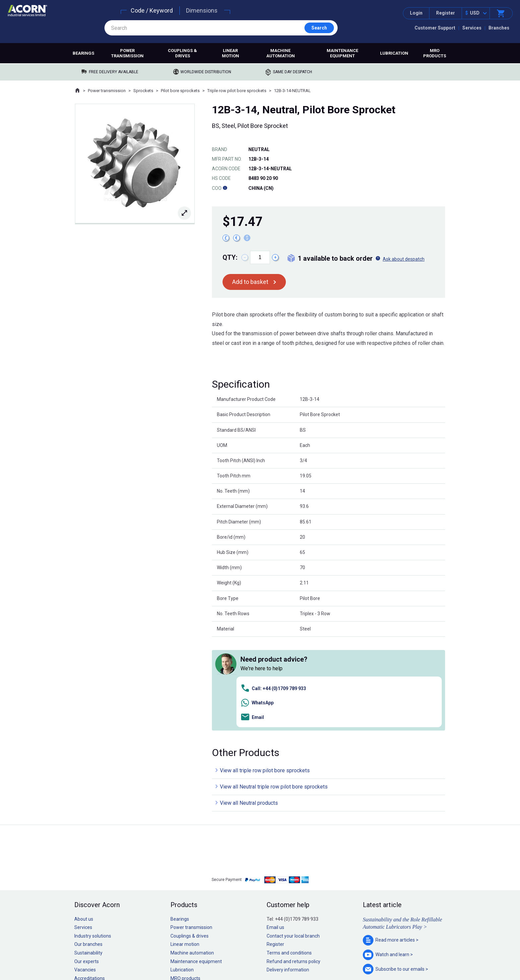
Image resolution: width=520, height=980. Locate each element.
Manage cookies (297, 955)
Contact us (467, 962)
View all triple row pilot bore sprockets (265, 677)
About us (84, 825)
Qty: (230, 257)
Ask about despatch (404, 259)
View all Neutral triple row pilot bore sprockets (274, 693)
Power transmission (127, 53)
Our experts (87, 868)
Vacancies (85, 876)
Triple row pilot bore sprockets (237, 91)
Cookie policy (266, 955)
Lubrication (394, 53)
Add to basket (250, 282)
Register (446, 13)
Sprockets (143, 91)
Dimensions (202, 10)
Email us (275, 834)
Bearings (83, 53)
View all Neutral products (249, 709)
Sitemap (215, 955)
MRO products (435, 53)
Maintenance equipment (342, 53)
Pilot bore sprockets (180, 91)
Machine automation (281, 53)
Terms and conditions (289, 859)
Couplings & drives (182, 53)
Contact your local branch (293, 842)
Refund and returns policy (293, 868)
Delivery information (288, 876)
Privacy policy (239, 955)
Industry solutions (93, 842)
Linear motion (230, 53)
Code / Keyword (152, 10)
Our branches (88, 851)
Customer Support (435, 28)
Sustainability (88, 859)
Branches (499, 28)
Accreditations (90, 885)
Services (472, 28)
